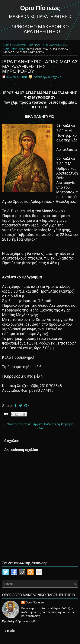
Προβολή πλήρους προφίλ (19, 621)
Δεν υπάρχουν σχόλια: (48, 77)
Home (7, 45)
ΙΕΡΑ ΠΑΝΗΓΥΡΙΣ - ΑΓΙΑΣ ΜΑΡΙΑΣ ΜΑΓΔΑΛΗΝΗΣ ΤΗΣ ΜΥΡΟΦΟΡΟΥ (40, 66)
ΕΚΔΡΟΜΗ (20, 45)
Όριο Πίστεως (40, 7)
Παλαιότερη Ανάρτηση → (60, 424)
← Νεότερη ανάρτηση (17, 424)
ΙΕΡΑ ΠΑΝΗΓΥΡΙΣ (38, 45)
